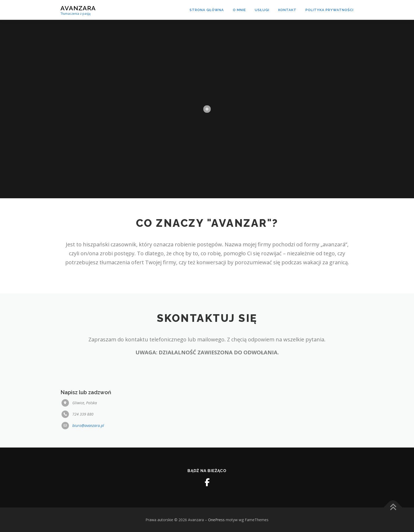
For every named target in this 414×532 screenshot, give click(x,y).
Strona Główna (207, 10)
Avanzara (78, 8)
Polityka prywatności (330, 10)
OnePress (216, 520)
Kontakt (287, 10)
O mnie (239, 10)
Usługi (262, 10)
